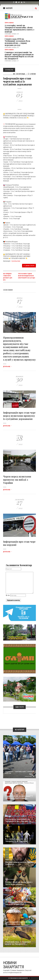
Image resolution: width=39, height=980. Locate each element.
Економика (8, 816)
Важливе (7, 899)
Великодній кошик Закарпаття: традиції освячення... (20, 903)
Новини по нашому (10, 879)
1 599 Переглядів (19, 74)
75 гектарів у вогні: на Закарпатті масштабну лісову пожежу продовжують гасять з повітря (19, 28)
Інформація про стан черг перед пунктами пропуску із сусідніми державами (19, 416)
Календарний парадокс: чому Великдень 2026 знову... (19, 923)
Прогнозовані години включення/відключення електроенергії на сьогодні (27, 276)
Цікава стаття (29, 266)
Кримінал (8, 836)
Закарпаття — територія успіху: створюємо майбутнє (20, 772)
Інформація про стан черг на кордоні (19, 543)
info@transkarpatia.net (15, 973)
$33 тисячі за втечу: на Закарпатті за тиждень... (17, 840)
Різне (7, 939)
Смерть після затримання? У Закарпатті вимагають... (19, 797)
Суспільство (16, 261)
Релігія (7, 919)
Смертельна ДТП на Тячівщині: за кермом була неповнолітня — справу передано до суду (17, 42)
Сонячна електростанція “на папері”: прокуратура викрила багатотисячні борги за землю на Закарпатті (19, 55)
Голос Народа (8, 793)
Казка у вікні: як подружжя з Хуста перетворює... (19, 883)
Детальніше (8, 367)
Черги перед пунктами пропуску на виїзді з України (17, 480)
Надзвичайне (9, 860)
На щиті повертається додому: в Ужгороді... (20, 863)
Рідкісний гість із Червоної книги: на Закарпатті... (18, 943)
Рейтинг (32, 74)
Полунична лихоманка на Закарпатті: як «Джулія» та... (19, 820)
